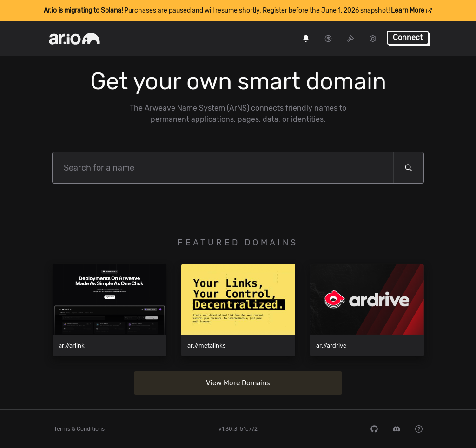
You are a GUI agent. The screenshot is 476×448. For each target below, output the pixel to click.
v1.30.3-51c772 (238, 429)
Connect (408, 37)
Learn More (412, 10)
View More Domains (238, 383)
